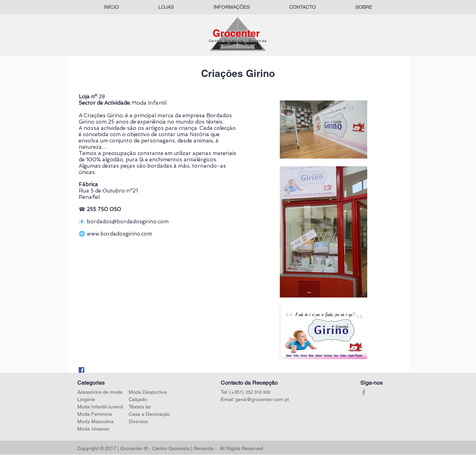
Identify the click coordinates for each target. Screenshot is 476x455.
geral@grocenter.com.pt (262, 399)
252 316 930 (258, 392)
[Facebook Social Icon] (81, 370)
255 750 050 (104, 209)
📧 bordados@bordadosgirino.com (124, 222)
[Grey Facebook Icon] (364, 392)
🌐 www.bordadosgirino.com (115, 234)
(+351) (237, 392)
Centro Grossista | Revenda (238, 41)
